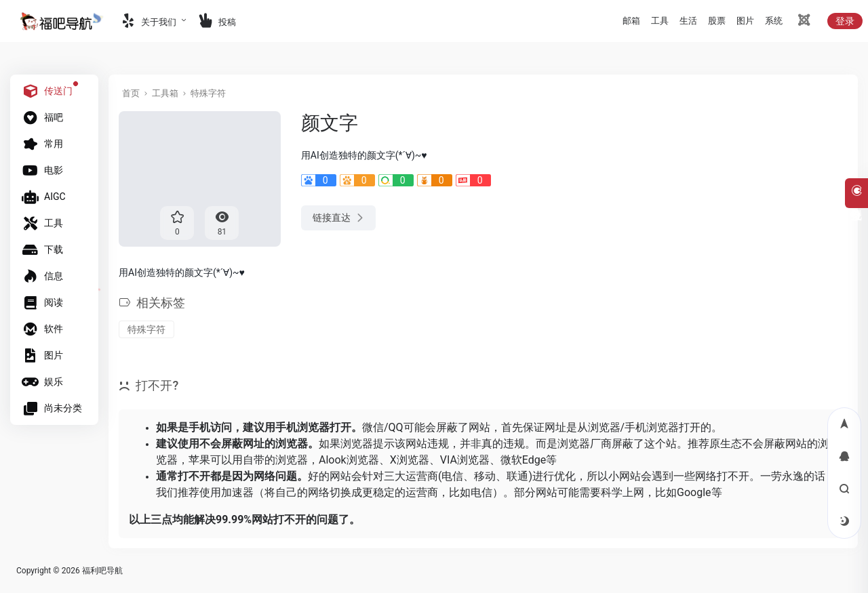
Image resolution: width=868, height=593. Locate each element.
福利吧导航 (102, 571)
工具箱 (165, 93)
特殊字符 (208, 93)
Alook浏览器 (349, 460)
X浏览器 (410, 460)
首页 (131, 93)
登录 (845, 21)
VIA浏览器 (465, 460)
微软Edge (523, 460)
